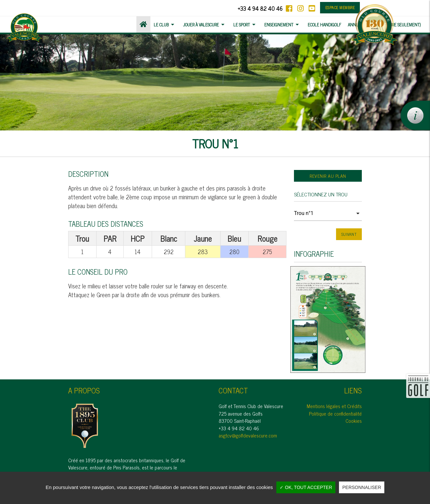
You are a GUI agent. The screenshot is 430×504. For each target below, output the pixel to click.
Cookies (354, 421)
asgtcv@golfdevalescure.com (248, 435)
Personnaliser (362, 487)
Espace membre (340, 8)
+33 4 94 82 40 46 (260, 8)
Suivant (349, 234)
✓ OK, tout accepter (306, 487)
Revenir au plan (328, 176)
